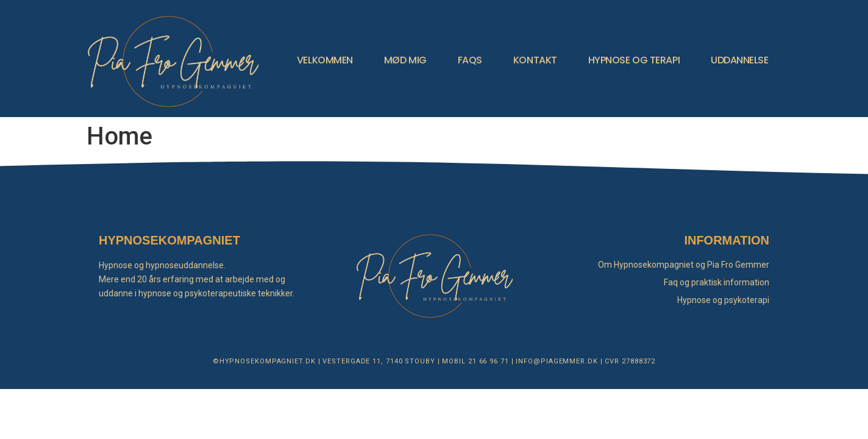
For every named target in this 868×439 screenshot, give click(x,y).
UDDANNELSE (740, 60)
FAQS (470, 60)
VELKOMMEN (325, 60)
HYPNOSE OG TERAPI (634, 60)
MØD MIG (405, 60)
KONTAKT (535, 60)
